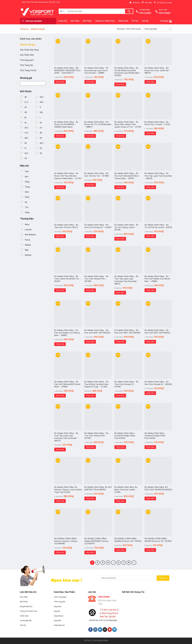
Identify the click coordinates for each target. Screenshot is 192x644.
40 (26, 143)
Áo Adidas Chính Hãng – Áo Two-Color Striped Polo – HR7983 (96, 279)
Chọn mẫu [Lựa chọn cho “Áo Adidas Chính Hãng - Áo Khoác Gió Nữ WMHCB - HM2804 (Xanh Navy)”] (60, 136)
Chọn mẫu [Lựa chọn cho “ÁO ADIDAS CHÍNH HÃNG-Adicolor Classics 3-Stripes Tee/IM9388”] (60, 552)
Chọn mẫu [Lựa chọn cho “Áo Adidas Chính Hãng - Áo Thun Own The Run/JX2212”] (60, 236)
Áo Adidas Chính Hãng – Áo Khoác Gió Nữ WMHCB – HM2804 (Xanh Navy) (66, 125)
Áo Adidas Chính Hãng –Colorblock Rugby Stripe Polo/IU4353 (125, 436)
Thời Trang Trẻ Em (28, 70)
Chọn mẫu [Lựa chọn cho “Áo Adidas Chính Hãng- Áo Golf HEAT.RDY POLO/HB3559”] (90, 498)
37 (41, 128)
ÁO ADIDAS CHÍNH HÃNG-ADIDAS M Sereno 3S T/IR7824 (158, 540)
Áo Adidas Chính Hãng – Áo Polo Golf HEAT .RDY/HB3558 (127, 332)
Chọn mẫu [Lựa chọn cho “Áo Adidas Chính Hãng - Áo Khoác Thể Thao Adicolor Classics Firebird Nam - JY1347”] (60, 187)
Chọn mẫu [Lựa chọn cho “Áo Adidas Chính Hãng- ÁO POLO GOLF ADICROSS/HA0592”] (150, 498)
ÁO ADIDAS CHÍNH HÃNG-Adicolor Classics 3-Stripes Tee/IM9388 (66, 541)
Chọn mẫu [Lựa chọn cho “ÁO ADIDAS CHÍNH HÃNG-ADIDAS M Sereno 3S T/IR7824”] (150, 550)
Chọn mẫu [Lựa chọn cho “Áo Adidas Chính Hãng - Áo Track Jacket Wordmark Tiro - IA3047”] (60, 290)
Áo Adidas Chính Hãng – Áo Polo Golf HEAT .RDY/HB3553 (97, 332)
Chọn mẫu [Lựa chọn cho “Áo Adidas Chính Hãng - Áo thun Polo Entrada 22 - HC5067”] (90, 236)
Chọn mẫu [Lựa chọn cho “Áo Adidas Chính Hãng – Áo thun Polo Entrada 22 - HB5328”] (150, 393)
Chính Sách (123, 21)
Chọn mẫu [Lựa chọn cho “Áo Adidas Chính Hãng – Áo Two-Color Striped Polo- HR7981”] (90, 447)
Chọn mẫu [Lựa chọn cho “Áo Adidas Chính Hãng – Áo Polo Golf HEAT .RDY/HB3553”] (90, 342)
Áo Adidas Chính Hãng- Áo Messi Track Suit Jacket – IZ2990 (126, 490)
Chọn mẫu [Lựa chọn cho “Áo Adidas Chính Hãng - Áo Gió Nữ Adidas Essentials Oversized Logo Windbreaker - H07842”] (120, 84)
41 (26, 148)
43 (41, 153)
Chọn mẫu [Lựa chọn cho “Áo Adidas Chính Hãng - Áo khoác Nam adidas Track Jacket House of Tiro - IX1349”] (120, 136)
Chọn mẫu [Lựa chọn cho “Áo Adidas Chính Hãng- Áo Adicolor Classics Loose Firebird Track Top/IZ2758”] (60, 501)
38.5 (26, 138)
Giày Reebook (59, 625)
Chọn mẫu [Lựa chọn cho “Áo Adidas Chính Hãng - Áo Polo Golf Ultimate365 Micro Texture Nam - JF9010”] (120, 187)
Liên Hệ (145, 21)
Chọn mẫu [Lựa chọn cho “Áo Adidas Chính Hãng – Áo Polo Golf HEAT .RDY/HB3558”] (120, 342)
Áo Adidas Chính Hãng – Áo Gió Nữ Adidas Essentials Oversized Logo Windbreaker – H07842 (128, 72)
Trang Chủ (63, 21)
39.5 (42, 97)
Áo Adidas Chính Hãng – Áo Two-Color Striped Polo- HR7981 (96, 436)
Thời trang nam (27, 60)
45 (26, 107)
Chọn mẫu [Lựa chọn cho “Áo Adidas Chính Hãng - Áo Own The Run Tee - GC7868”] (90, 185)
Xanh (27, 197)
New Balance (30, 235)
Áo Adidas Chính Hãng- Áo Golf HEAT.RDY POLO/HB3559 (98, 488)
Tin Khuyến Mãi (26, 620)
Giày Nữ (57, 611)
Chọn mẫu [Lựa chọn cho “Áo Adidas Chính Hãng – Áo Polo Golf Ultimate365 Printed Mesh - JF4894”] (60, 396)
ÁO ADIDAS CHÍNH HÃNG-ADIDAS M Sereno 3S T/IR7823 (128, 540)
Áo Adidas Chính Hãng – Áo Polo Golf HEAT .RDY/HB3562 (157, 332)
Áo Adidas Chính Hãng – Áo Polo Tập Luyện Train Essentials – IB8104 (158, 176)
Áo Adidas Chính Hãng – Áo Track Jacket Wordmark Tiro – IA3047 (68, 279)
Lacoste (28, 230)
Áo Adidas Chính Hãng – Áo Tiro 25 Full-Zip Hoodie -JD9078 (158, 226)
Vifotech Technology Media (96, 640)
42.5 (26, 153)
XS (26, 112)
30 (26, 97)
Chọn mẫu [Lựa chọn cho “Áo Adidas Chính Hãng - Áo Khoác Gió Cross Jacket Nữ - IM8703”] (150, 82)
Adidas (28, 245)
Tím (27, 207)
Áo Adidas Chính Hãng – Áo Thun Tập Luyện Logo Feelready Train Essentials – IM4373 (66, 437)
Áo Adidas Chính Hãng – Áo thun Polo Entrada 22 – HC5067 (98, 226)
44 (26, 158)
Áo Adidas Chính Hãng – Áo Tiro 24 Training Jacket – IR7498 (126, 227)
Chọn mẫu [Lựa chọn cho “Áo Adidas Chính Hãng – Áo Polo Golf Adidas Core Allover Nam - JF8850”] (150, 290)
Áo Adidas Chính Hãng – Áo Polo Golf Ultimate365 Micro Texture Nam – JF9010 (127, 176)
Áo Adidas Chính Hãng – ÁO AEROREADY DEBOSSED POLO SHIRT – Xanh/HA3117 (67, 70)
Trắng (27, 187)
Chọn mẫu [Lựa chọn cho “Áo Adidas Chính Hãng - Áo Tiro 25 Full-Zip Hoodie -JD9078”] (150, 236)
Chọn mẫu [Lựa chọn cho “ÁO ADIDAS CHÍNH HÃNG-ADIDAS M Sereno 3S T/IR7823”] (120, 550)
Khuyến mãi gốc (28, 45)
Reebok (28, 255)
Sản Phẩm (87, 21)
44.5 (42, 102)
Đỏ (26, 202)
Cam (27, 171)
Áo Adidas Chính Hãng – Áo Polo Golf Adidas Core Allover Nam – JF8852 (67, 333)
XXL (41, 112)
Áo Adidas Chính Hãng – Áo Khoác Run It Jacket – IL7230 (157, 123)
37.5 (26, 133)
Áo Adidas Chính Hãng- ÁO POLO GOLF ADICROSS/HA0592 (158, 488)
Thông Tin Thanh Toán (105, 21)
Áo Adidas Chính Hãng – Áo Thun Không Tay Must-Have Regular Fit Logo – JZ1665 (96, 384)
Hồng (27, 182)
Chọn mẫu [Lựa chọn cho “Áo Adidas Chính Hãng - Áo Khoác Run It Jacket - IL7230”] (150, 133)
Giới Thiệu (75, 21)
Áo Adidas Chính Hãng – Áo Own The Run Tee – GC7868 (97, 175)
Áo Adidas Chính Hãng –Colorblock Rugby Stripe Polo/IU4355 (155, 436)
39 (41, 138)
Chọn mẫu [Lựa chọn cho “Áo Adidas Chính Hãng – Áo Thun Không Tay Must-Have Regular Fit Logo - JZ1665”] (90, 396)
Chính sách (24, 616)
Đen (27, 177)
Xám (27, 192)
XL (26, 123)
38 (41, 133)
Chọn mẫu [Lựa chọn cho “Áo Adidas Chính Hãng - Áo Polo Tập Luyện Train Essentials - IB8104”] (150, 187)
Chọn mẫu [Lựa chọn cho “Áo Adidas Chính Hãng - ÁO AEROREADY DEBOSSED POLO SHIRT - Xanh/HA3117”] (60, 82)
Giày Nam (58, 606)
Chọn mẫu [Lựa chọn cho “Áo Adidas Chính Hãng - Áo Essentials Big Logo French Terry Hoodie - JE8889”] (90, 82)
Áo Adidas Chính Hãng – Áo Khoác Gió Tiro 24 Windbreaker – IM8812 (98, 125)
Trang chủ (24, 29)
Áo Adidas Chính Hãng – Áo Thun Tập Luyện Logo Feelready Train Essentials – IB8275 (126, 280)
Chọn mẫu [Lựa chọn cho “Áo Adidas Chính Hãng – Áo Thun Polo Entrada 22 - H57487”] (120, 396)
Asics (27, 224)
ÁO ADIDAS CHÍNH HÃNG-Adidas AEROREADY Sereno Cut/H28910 (96, 541)
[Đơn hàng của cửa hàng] (157, 29)
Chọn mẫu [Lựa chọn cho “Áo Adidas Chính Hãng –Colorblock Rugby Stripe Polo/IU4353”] (120, 447)
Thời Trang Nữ (26, 65)
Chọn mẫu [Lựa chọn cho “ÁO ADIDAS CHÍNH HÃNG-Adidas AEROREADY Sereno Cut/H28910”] (90, 552)
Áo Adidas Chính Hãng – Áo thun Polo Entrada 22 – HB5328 (158, 383)
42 (41, 148)
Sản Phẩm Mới (27, 55)
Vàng (27, 212)
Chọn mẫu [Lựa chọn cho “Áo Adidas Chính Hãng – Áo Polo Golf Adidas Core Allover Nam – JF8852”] (60, 344)
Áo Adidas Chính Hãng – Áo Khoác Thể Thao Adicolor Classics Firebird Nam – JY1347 (68, 176)
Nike (27, 250)
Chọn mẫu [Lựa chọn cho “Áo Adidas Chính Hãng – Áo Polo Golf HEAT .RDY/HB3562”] (150, 342)
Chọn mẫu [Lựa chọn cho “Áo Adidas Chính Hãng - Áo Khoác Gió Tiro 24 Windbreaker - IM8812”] (90, 136)
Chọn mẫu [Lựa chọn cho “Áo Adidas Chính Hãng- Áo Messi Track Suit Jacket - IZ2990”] (120, 501)
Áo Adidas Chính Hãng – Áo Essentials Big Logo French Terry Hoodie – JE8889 (96, 70)
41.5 (26, 102)
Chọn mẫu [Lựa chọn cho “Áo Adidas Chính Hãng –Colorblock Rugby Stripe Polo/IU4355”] (150, 447)
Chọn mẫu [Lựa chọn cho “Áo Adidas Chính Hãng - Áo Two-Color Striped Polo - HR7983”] (90, 290)
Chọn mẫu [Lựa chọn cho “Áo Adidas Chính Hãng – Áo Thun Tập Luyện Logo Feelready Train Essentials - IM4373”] (60, 449)
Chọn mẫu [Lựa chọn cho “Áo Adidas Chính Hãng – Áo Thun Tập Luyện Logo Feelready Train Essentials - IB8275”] (120, 293)
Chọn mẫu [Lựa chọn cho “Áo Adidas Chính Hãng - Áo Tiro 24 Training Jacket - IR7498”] (120, 239)
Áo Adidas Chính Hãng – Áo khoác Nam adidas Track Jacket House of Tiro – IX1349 (128, 125)
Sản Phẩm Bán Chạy (29, 50)
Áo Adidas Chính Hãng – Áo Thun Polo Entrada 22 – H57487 (126, 384)
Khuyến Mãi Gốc (26, 606)
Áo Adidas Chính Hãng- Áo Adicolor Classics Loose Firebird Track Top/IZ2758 (68, 490)
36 (41, 123)
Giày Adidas (59, 616)
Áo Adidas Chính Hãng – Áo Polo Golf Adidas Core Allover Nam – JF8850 (157, 279)
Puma (27, 240)
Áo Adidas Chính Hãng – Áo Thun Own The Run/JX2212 (66, 226)
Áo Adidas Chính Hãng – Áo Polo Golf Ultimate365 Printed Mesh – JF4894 (67, 384)
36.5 (26, 128)
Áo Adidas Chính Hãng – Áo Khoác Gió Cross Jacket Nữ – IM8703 (157, 70)
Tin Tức (135, 21)
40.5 (42, 143)
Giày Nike (57, 620)
